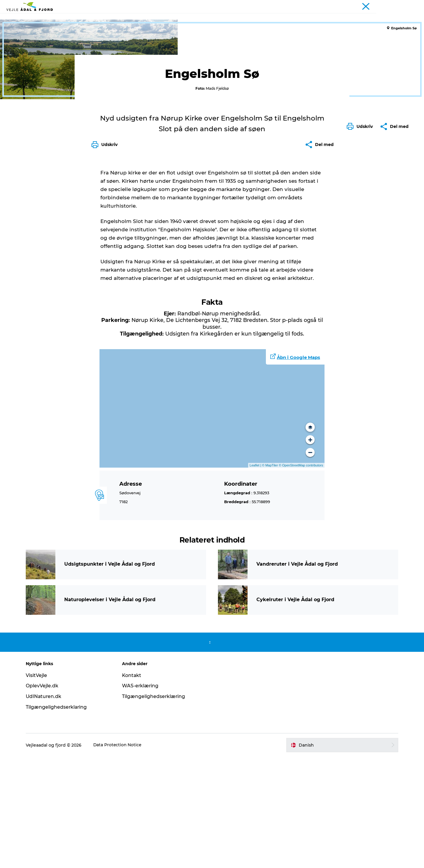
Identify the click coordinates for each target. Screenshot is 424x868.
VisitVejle (39, 786)
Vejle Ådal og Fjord (26, 38)
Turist (391, 6)
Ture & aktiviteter (156, 19)
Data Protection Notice (121, 856)
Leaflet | (256, 576)
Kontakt (133, 786)
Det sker (193, 19)
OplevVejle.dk (45, 797)
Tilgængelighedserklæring (155, 808)
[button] (361, 265)
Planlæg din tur (266, 19)
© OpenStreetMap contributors (301, 576)
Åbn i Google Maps (298, 469)
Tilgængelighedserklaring (59, 818)
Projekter (410, 6)
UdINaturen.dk (47, 808)
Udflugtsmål (115, 19)
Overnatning (226, 19)
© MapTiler (270, 576)
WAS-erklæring (142, 797)
